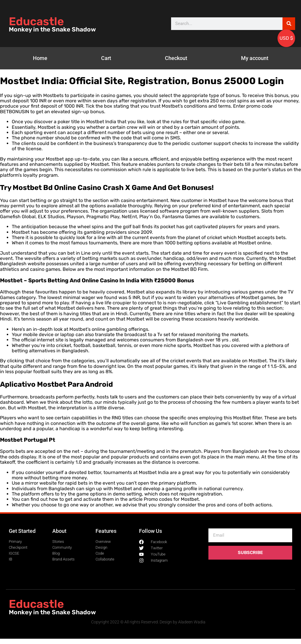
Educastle (36, 21)
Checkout (176, 58)
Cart (106, 58)
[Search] (289, 24)
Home (40, 58)
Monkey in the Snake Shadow (52, 29)
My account (255, 58)
